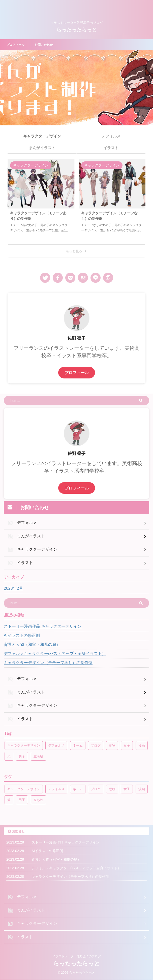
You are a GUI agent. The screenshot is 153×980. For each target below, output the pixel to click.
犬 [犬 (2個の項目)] (9, 756)
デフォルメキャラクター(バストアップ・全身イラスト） (55, 654)
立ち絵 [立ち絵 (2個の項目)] (38, 756)
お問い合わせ (48, 45)
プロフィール (17, 45)
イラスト (111, 148)
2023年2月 (13, 588)
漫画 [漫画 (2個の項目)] (142, 745)
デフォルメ (111, 136)
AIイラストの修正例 (22, 635)
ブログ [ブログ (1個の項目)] (96, 745)
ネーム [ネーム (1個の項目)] (78, 745)
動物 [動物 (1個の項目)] (112, 745)
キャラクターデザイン (42, 136)
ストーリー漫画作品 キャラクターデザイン (43, 626)
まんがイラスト (42, 148)
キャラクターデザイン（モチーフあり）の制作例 (48, 663)
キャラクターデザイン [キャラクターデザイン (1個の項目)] (24, 745)
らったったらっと (77, 30)
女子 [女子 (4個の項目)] (127, 745)
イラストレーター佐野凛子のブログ (77, 956)
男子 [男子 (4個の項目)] (22, 756)
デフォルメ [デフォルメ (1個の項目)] (56, 745)
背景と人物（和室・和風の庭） (32, 644)
